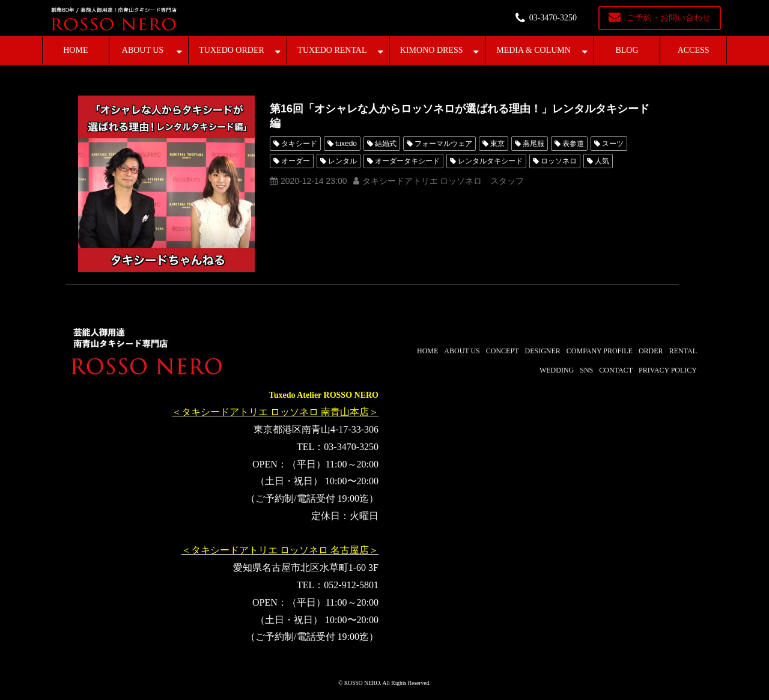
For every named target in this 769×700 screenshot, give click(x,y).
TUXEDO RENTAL (332, 50)
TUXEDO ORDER (232, 50)
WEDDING (557, 370)
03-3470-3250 (553, 18)
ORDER (651, 351)
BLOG (627, 50)
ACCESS (694, 50)
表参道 (573, 144)
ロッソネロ (559, 161)
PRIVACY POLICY (668, 370)
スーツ (613, 144)
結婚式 (386, 144)
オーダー (296, 161)
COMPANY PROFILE (600, 351)
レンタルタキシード (490, 161)
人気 (602, 161)
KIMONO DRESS (432, 50)
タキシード (299, 144)
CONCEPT (503, 351)
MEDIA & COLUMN (533, 50)
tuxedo (346, 144)
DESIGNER (542, 351)
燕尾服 (533, 144)
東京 (497, 144)
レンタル (342, 161)
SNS (586, 370)
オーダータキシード (407, 161)
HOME (75, 50)
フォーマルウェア (443, 144)
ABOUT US (143, 50)
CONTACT (616, 370)
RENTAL (683, 351)
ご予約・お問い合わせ (669, 18)
